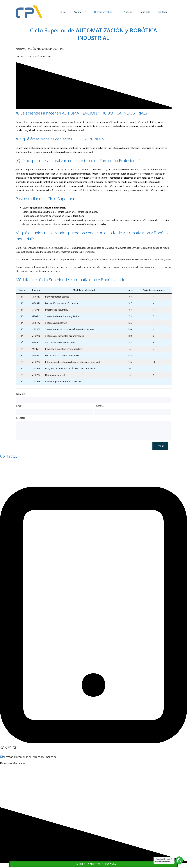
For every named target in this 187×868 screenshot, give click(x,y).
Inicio (63, 12)
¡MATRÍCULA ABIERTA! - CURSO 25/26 (94, 864)
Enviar (160, 446)
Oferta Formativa (107, 12)
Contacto (163, 12)
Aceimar (82, 12)
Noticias (128, 12)
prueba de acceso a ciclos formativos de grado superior (71, 220)
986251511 (9, 748)
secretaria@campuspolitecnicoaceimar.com (29, 757)
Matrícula (145, 12)
